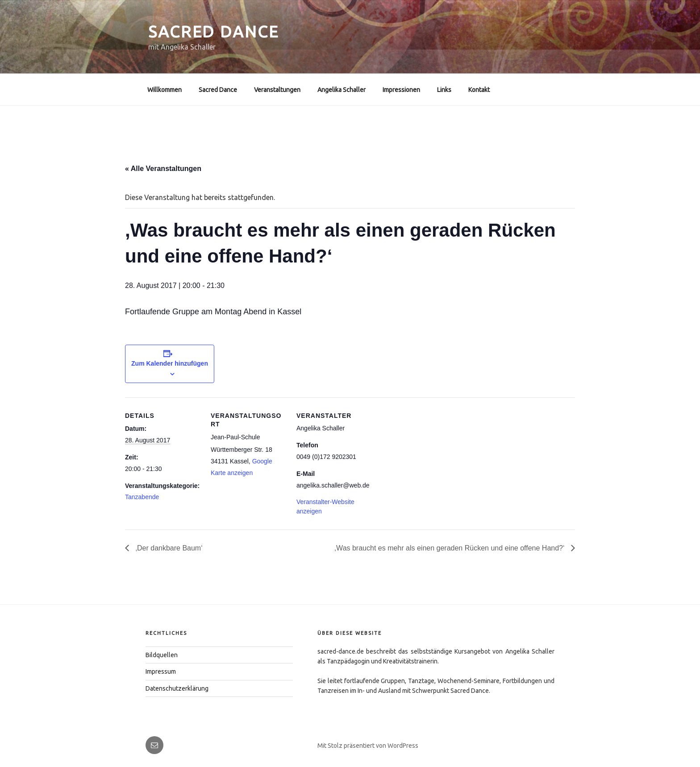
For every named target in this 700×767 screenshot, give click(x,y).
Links (444, 90)
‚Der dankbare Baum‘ (168, 548)
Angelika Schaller (342, 90)
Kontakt (479, 90)
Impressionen (401, 90)
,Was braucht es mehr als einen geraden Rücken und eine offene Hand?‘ (450, 548)
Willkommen (165, 90)
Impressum (161, 671)
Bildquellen (162, 655)
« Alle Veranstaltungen (163, 169)
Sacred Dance (214, 31)
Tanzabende (142, 497)
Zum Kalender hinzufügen (170, 363)
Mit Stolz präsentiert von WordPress (368, 746)
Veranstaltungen (277, 90)
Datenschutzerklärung (177, 688)
